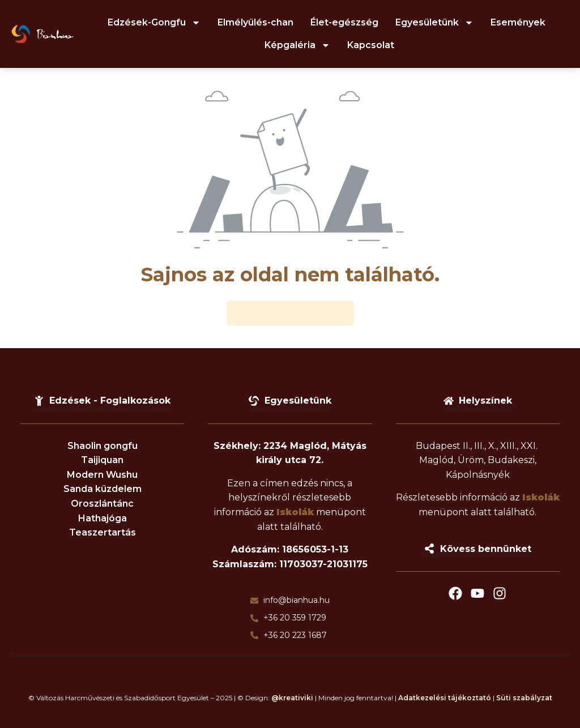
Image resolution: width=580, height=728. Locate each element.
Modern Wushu (102, 475)
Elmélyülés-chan (255, 22)
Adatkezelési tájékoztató (445, 698)
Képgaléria (297, 45)
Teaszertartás (103, 532)
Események (518, 22)
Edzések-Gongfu (154, 23)
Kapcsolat (371, 45)
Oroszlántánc (102, 504)
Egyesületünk (434, 23)
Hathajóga (103, 518)
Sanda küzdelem (103, 489)
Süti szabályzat (524, 698)
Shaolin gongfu (103, 446)
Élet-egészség (344, 22)
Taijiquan (102, 460)
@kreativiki (292, 698)
